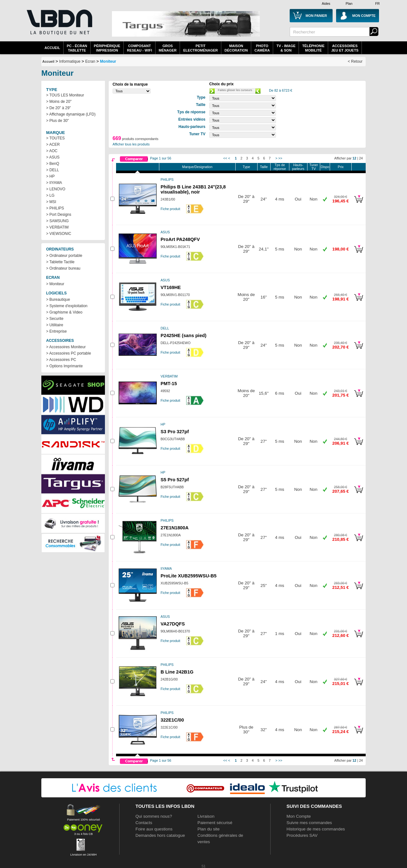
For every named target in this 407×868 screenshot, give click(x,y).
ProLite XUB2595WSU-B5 (189, 576)
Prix (341, 167)
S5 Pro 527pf (175, 480)
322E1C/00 (172, 720)
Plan (349, 4)
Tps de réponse (280, 167)
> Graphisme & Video (64, 312)
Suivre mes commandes (309, 823)
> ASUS (53, 157)
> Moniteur (55, 284)
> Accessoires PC (61, 360)
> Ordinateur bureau (63, 268)
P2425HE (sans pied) (183, 335)
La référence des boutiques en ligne (59, 26)
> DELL (52, 170)
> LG (50, 195)
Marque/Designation (197, 167)
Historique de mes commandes (316, 829)
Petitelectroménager (200, 48)
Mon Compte (299, 816)
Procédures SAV (302, 835)
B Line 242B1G (177, 672)
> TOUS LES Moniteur (65, 95)
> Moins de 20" (59, 102)
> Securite (55, 319)
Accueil (52, 48)
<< (225, 158)
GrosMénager (168, 48)
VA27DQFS (173, 624)
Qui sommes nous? (154, 816)
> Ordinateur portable (64, 256)
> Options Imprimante (64, 366)
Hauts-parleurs (298, 167)
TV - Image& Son (286, 48)
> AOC (52, 151)
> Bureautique (58, 300)
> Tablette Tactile (60, 262)
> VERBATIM (57, 227)
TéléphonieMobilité (313, 48)
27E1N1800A (175, 528)
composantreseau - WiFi (139, 48)
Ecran (90, 61)
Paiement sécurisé (215, 823)
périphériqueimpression (107, 48)
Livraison (206, 816)
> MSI (51, 202)
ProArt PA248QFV (180, 239)
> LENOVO (56, 189)
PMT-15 (169, 384)
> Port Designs (59, 215)
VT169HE (171, 287)
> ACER (53, 145)
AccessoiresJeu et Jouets (345, 48)
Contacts (144, 823)
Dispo (325, 167)
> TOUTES (55, 138)
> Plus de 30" (57, 121)
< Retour (355, 61)
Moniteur (108, 61)
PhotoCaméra (262, 48)
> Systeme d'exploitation (67, 306)
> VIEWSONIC (59, 234)
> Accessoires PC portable (69, 353)
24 (361, 158)
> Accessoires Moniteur (66, 347)
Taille (264, 167)
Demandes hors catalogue (160, 835)
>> (280, 158)
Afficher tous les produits (131, 144)
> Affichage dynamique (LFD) (71, 114)
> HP (50, 176)
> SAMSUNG (57, 221)
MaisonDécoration (236, 48)
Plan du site (209, 829)
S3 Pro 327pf (175, 432)
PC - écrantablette (77, 48)
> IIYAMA (54, 183)
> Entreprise (56, 331)
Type (246, 167)
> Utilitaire (55, 325)
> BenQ (53, 164)
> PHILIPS (55, 208)
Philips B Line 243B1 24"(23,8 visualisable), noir (193, 189)
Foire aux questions (154, 829)
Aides (326, 4)
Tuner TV (314, 167)
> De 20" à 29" (59, 108)
